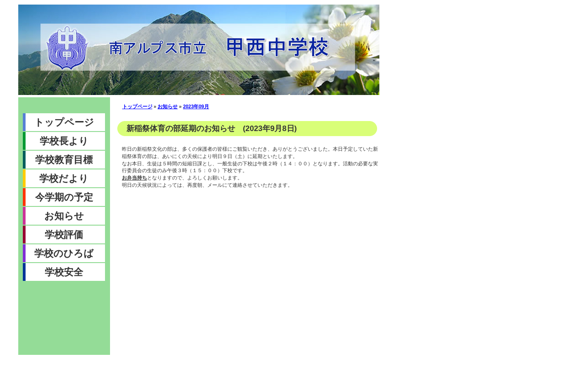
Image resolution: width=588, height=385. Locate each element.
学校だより (64, 178)
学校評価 (64, 235)
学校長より (64, 141)
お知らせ (64, 216)
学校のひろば (64, 253)
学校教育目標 (64, 160)
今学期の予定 (64, 197)
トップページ (64, 122)
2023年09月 (196, 106)
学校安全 (64, 272)
